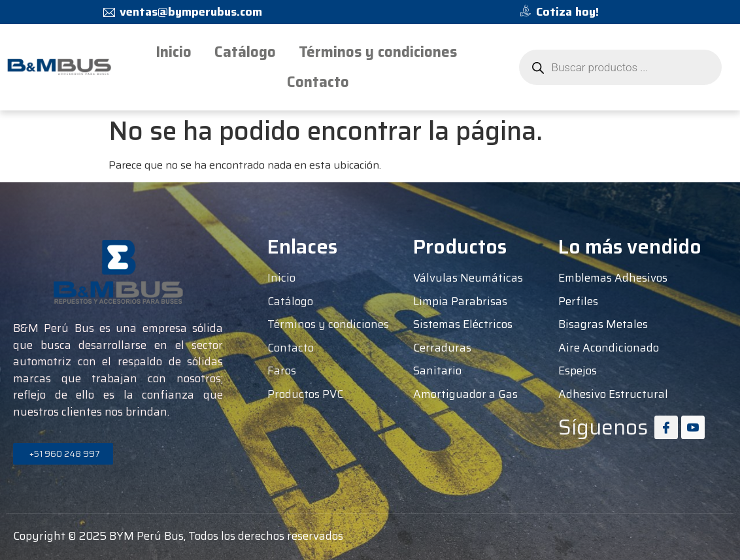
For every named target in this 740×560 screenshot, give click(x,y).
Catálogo (245, 52)
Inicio (174, 52)
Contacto (318, 82)
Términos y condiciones (378, 52)
